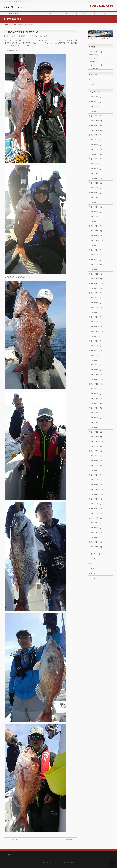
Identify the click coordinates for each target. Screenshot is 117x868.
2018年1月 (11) (96, 485)
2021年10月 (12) (97, 284)
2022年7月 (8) (96, 255)
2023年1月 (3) (96, 226)
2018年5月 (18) (96, 465)
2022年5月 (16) (96, 264)
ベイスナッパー (56, 862)
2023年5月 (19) (96, 207)
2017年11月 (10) (97, 489)
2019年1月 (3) (96, 427)
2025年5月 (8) (96, 111)
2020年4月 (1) (96, 360)
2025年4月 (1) (96, 116)
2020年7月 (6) (96, 346)
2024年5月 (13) (96, 154)
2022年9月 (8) (96, 245)
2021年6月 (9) (96, 303)
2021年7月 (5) (96, 298)
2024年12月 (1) (96, 121)
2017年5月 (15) (96, 518)
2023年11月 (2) (96, 178)
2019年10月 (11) (97, 384)
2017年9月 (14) (96, 499)
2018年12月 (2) (96, 432)
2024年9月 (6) (96, 135)
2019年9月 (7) (96, 389)
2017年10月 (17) (97, 494)
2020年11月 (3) (96, 327)
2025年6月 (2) (96, 106)
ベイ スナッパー (15, 7)
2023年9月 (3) (96, 188)
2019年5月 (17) (96, 408)
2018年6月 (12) (96, 461)
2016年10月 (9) (96, 547)
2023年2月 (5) (96, 221)
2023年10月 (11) (97, 183)
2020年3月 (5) (96, 365)
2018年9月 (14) (96, 446)
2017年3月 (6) (96, 528)
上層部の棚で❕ (72, 840)
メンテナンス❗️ (97, 52)
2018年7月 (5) (96, 456)
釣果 (46, 36)
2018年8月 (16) (96, 451)
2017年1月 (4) (96, 537)
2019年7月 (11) (96, 398)
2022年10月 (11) (97, 240)
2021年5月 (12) (96, 307)
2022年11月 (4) (96, 236)
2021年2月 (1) (96, 322)
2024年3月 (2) (96, 164)
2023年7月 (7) (96, 197)
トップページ (96, 554)
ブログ (93, 80)
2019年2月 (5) (96, 422)
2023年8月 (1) (96, 193)
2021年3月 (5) (96, 317)
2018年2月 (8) (96, 480)
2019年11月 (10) (97, 379)
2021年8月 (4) (96, 293)
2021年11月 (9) (96, 279)
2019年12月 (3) (96, 374)
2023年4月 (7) (96, 212)
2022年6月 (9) (96, 260)
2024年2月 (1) (96, 169)
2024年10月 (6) (96, 130)
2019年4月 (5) (96, 413)
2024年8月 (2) (96, 140)
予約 (92, 564)
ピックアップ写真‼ (11, 840)
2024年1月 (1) (96, 173)
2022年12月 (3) (96, 231)
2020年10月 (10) (97, 331)
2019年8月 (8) (96, 394)
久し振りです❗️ (97, 65)
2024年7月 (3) (96, 145)
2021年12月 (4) (96, 274)
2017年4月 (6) (96, 523)
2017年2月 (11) (96, 532)
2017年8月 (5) (96, 504)
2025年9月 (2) (96, 102)
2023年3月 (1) (96, 216)
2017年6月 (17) (96, 513)
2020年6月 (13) (96, 351)
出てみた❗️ (95, 58)
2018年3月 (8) (96, 475)
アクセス (94, 573)
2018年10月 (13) (97, 441)
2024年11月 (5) (96, 126)
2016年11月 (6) (96, 542)
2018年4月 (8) (96, 470)
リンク (93, 578)
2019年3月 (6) (96, 418)
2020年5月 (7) (96, 355)
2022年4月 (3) (96, 269)
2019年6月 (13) (96, 403)
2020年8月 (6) (96, 341)
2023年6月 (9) (96, 202)
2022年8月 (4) (96, 250)
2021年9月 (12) (96, 288)
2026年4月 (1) (96, 97)
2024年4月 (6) (96, 159)
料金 (92, 568)
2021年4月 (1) (96, 312)
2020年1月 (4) (96, 370)
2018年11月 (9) (96, 437)
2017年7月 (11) (96, 509)
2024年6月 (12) (96, 149)
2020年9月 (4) (96, 336)
